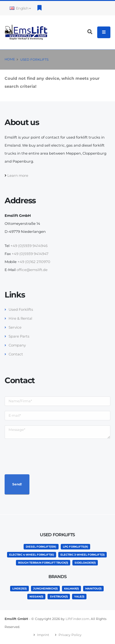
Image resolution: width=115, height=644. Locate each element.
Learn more (18, 176)
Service (15, 327)
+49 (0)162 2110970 (34, 262)
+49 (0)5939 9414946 (29, 246)
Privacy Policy (70, 635)
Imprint (43, 635)
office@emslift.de (32, 270)
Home (10, 59)
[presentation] (51, 456)
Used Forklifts (34, 60)
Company (17, 345)
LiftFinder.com (77, 619)
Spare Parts (19, 336)
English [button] (20, 8)
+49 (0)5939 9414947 (30, 254)
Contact (16, 354)
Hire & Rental (20, 318)
